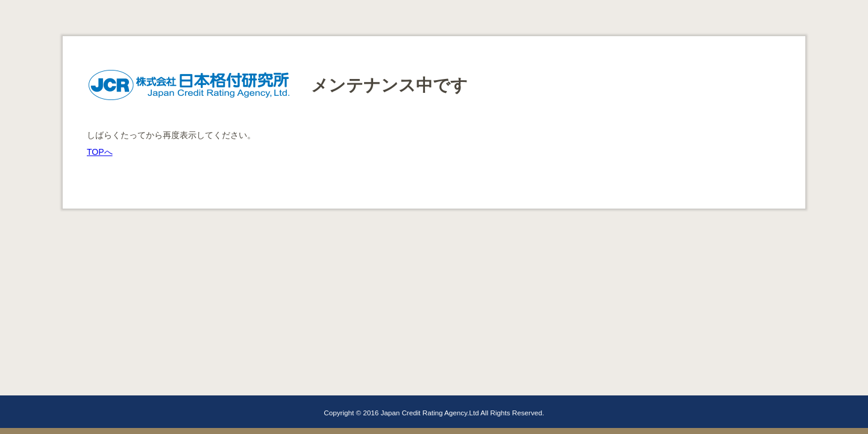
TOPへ (100, 152)
